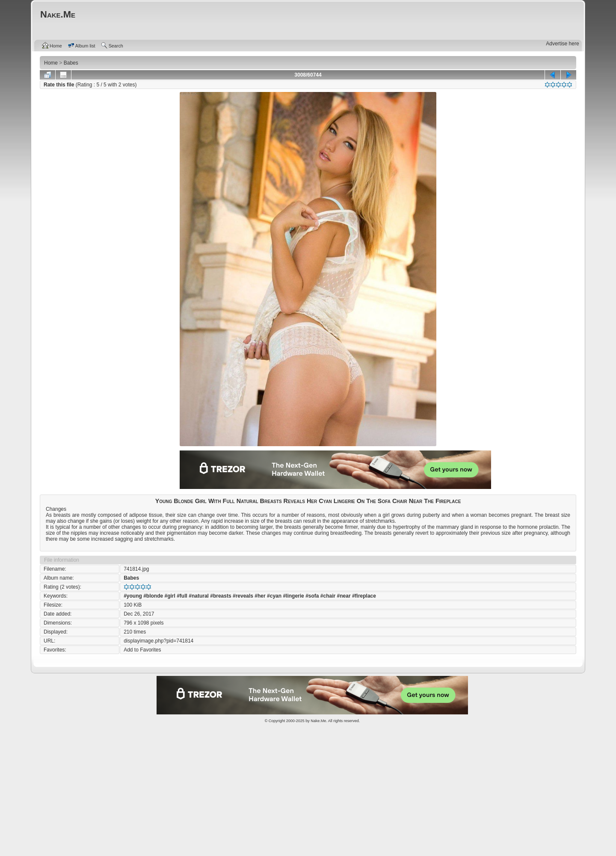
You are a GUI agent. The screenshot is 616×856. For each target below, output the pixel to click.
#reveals (243, 596)
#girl (170, 596)
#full (182, 596)
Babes (131, 578)
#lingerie (293, 596)
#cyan (274, 596)
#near (344, 596)
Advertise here (562, 44)
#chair (328, 596)
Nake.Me (318, 721)
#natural (199, 596)
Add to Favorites (142, 650)
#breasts (221, 596)
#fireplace (364, 596)
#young (133, 596)
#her (260, 596)
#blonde (153, 596)
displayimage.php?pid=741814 (158, 641)
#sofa (312, 596)
